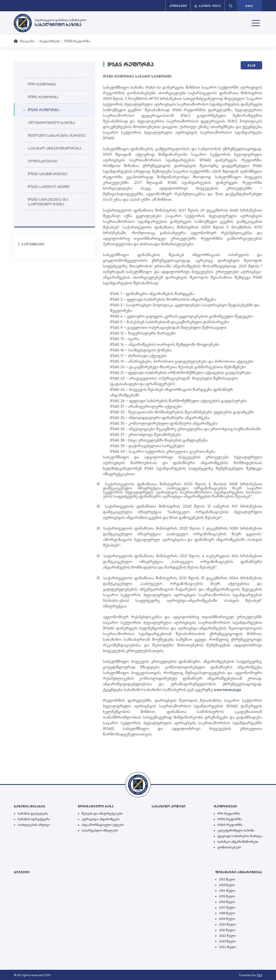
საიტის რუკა (208, 6)
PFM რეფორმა (229, 814)
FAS (259, 975)
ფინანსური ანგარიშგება (239, 872)
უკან (251, 66)
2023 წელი (227, 941)
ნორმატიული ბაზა (96, 806)
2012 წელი (227, 879)
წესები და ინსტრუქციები (102, 814)
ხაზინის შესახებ (29, 806)
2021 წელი (227, 930)
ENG (249, 6)
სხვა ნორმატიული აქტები (103, 825)
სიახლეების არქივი (34, 825)
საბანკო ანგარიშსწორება (238, 842)
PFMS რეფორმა (230, 819)
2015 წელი (227, 896)
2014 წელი (227, 891)
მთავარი (27, 41)
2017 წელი (227, 908)
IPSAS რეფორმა (230, 825)
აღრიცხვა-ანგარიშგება (101, 819)
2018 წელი (227, 913)
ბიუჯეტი (22, 872)
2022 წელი (227, 936)
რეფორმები (50, 41)
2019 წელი (227, 919)
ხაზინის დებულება (33, 814)
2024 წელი (227, 947)
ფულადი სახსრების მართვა (240, 836)
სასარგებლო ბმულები (100, 830)
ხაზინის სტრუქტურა (34, 819)
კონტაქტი (178, 6)
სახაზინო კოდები (169, 806)
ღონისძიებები (229, 847)
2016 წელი (227, 902)
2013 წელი (227, 885)
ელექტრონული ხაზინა (236, 830)
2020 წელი (227, 924)
